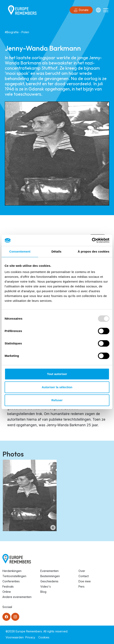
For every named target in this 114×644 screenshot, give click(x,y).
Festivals (8, 586)
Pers (81, 586)
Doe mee (85, 581)
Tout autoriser (57, 374)
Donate (81, 10)
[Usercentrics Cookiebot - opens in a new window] (92, 240)
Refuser (57, 400)
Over (82, 571)
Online (7, 592)
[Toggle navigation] (106, 10)
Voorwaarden (15, 637)
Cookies (44, 637)
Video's (46, 586)
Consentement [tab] (20, 251)
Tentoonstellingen (14, 576)
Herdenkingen (12, 571)
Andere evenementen (17, 597)
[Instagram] (15, 617)
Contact (84, 576)
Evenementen (49, 571)
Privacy (30, 637)
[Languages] (98, 10)
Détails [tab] (56, 251)
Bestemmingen (50, 576)
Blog (43, 592)
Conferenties (11, 581)
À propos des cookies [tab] (94, 251)
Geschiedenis (49, 581)
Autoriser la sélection (57, 387)
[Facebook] (6, 617)
